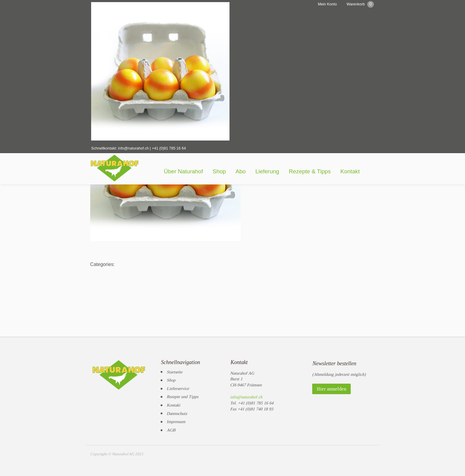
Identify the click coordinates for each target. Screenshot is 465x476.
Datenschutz (177, 411)
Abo (253, 172)
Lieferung (280, 172)
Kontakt (362, 172)
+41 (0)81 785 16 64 (169, 149)
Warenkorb (360, 4)
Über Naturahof (196, 172)
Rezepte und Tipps (182, 395)
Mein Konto (326, 4)
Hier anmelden (331, 387)
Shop (232, 172)
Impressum (176, 420)
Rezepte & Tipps (322, 172)
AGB (171, 428)
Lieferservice (178, 387)
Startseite (174, 370)
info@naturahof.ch (133, 149)
